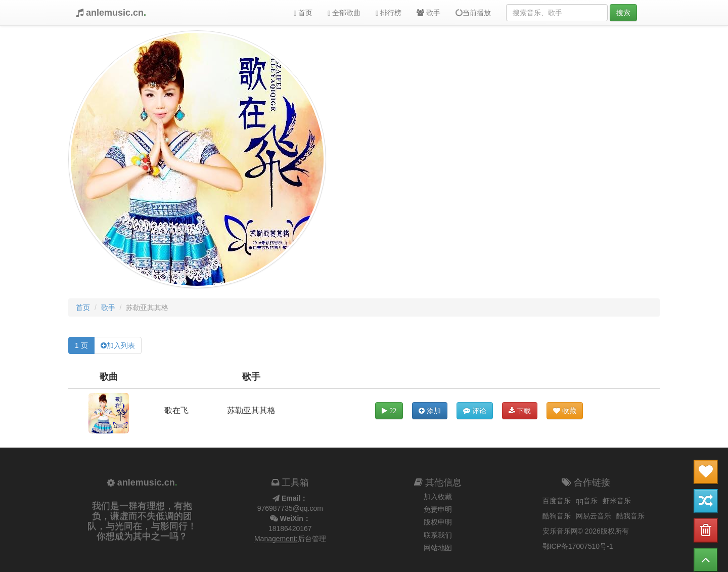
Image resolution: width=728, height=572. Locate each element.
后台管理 (312, 539)
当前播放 (473, 13)
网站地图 (438, 548)
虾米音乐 (617, 501)
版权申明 (438, 522)
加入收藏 (438, 497)
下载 (520, 411)
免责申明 (438, 509)
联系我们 (438, 535)
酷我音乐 (630, 516)
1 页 (81, 345)
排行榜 (389, 13)
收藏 (565, 411)
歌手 (428, 13)
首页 (303, 13)
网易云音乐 (594, 516)
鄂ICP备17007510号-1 (578, 546)
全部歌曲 (344, 13)
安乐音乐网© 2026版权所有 (586, 531)
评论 (475, 411)
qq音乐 (587, 501)
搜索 (623, 13)
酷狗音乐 (557, 516)
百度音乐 (557, 501)
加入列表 (121, 345)
